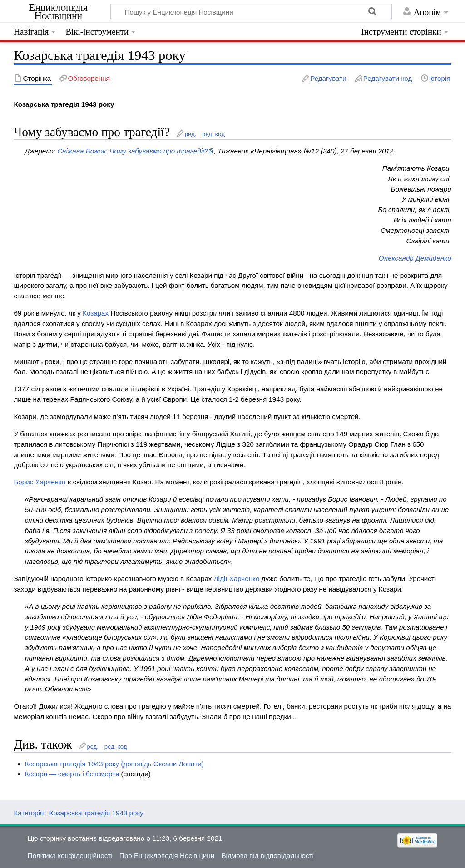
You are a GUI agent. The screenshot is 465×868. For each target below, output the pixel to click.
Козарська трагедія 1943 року (96, 813)
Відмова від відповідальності (267, 856)
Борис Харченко (40, 482)
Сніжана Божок (82, 151)
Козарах (96, 313)
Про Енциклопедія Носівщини (167, 856)
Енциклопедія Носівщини (58, 12)
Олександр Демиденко (415, 258)
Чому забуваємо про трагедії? (159, 151)
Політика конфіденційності (70, 856)
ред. (190, 134)
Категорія (29, 813)
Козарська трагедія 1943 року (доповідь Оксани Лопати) (114, 764)
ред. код (213, 134)
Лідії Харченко (237, 579)
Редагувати (328, 78)
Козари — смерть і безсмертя (72, 774)
